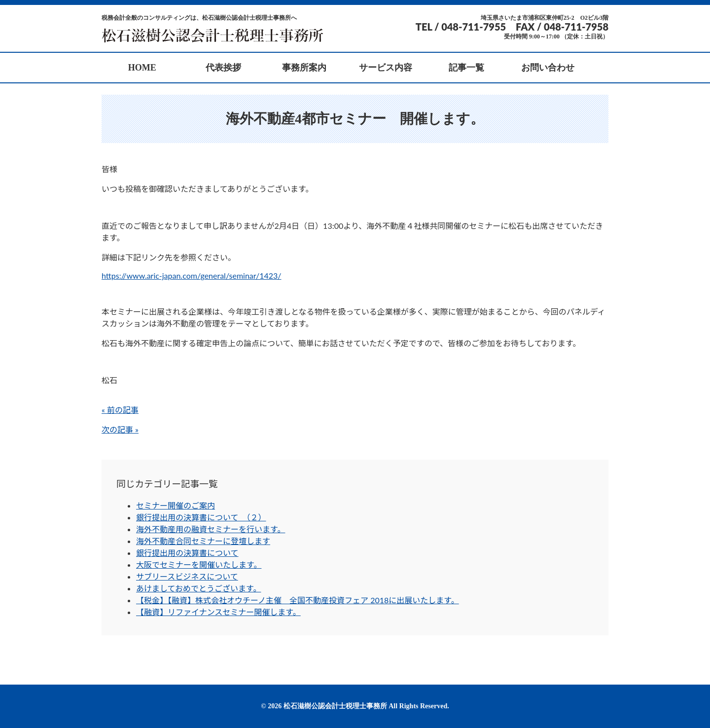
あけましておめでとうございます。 (198, 588)
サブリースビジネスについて (187, 576)
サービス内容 (386, 68)
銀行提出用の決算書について (187, 553)
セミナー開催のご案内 (176, 505)
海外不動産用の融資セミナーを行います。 (211, 529)
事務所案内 (304, 68)
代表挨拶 (223, 68)
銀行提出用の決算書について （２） (201, 517)
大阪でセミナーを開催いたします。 (199, 564)
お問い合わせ (548, 68)
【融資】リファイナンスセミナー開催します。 (218, 612)
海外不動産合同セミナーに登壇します (203, 541)
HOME (142, 68)
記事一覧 (466, 68)
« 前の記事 (120, 410)
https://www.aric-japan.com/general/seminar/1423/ (192, 275)
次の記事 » (120, 429)
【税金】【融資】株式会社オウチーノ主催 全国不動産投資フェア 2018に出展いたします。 (298, 600)
